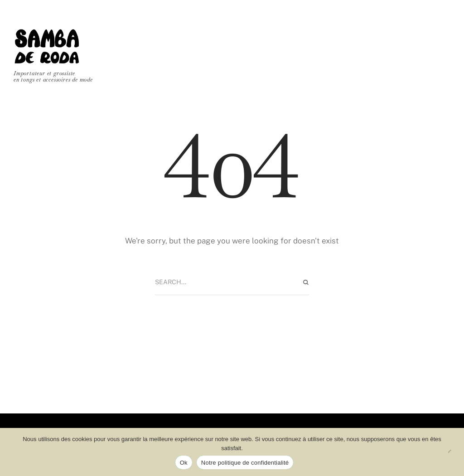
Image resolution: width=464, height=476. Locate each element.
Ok (184, 463)
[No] (453, 452)
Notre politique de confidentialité (245, 463)
